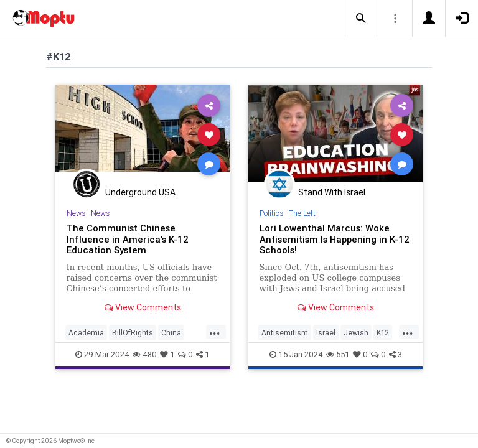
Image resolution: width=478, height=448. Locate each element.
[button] (361, 19)
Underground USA (140, 192)
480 (145, 354)
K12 (383, 333)
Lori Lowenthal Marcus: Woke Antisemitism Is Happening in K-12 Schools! (335, 239)
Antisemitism (285, 333)
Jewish (356, 333)
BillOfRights (133, 333)
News (76, 213)
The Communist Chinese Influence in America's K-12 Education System (128, 239)
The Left (302, 213)
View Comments (143, 307)
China (171, 333)
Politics (271, 213)
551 (338, 354)
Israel (326, 333)
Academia (86, 333)
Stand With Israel (332, 192)
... (215, 332)
